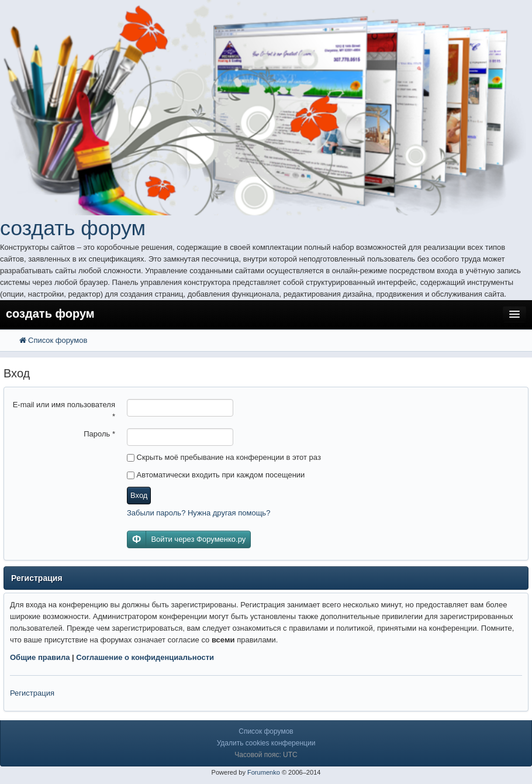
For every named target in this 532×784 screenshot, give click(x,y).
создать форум (73, 228)
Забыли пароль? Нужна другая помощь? (198, 513)
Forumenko (264, 772)
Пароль (99, 434)
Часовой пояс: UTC (266, 755)
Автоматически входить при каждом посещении (216, 475)
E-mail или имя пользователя (64, 410)
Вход (139, 495)
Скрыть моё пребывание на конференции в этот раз (224, 457)
